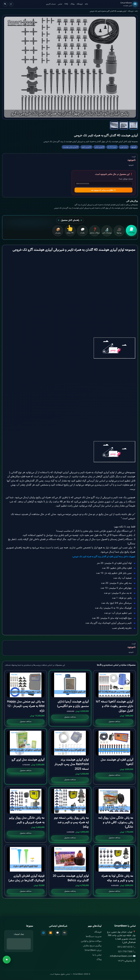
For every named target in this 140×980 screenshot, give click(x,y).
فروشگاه (80, 4)
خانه (86, 4)
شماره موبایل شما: (126, 179)
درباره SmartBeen (93, 950)
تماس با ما (97, 955)
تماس (60, 4)
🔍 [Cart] (5, 4)
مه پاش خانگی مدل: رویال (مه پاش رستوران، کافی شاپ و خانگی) (116, 822)
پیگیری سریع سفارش (92, 946)
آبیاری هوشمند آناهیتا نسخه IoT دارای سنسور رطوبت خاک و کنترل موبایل (115, 706)
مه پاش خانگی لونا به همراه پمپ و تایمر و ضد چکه (117, 878)
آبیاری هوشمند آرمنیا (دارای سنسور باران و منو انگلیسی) (73, 704)
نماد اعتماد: (19, 934)
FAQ (66, 4)
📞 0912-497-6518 (127, 947)
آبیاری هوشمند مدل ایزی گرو (28, 760)
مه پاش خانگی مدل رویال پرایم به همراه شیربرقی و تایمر (27, 820)
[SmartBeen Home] (129, 4)
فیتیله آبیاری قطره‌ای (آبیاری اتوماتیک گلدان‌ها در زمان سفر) (26, 878)
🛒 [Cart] (11, 4)
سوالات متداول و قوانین (91, 941)
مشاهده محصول (114, 721)
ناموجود (10, 973)
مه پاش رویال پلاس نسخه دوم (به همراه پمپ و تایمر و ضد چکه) (71, 822)
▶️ (51, 933)
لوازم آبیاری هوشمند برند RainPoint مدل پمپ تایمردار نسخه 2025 (72, 764)
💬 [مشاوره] (7, 960)
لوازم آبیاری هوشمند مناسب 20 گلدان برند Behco (71, 878)
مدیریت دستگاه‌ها (94, 936)
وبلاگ (72, 4)
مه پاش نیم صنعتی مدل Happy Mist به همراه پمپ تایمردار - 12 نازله (26, 706)
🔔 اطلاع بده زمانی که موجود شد (104, 190)
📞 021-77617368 (127, 952)
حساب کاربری (51, 4)
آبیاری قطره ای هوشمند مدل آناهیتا (117, 762)
